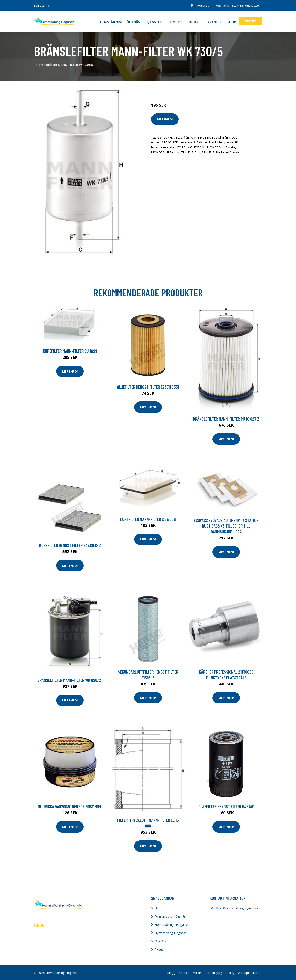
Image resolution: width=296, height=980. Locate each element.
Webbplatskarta (249, 973)
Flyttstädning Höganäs (171, 933)
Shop (232, 22)
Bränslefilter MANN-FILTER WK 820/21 (70, 680)
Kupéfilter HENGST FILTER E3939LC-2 (70, 545)
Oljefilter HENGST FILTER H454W (226, 806)
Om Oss (160, 941)
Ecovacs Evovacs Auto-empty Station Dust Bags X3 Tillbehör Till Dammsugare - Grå (226, 526)
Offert (250, 21)
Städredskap (179, 88)
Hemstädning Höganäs (120, 22)
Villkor (197, 973)
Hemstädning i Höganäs (172, 924)
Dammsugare (199, 88)
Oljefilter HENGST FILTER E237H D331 (148, 387)
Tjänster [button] (154, 22)
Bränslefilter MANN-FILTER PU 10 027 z (226, 419)
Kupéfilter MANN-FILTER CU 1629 (70, 351)
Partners (213, 22)
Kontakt (184, 973)
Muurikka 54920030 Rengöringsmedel (70, 806)
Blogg (194, 22)
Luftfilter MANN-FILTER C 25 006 (148, 519)
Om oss (176, 22)
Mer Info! (165, 119)
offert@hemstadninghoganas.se (238, 5)
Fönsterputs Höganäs (170, 916)
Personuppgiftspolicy (220, 973)
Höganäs (203, 5)
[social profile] (49, 6)
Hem (158, 908)
